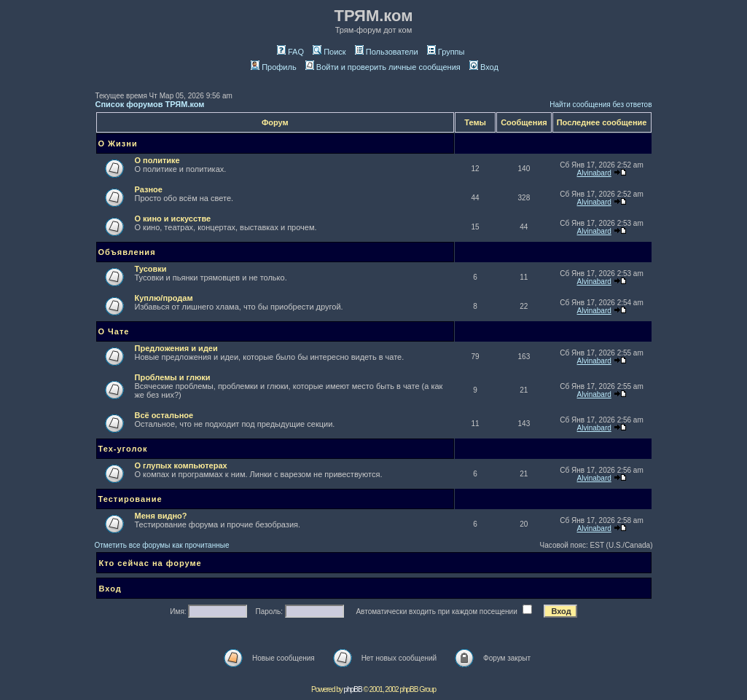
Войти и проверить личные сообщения (383, 67)
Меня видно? (161, 516)
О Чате (114, 331)
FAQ (290, 52)
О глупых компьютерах (181, 465)
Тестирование (130, 499)
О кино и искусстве (173, 219)
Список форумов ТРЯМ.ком (150, 104)
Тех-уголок (123, 449)
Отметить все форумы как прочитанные (162, 545)
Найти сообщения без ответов (601, 105)
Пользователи (387, 52)
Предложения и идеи (176, 348)
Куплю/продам (164, 298)
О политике (157, 160)
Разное (149, 189)
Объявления (127, 252)
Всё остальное (164, 415)
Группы (446, 52)
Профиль (274, 67)
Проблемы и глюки (173, 377)
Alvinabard (594, 173)
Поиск (329, 52)
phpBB (353, 689)
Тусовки (151, 269)
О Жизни (118, 143)
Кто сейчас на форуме (150, 563)
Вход (484, 67)
